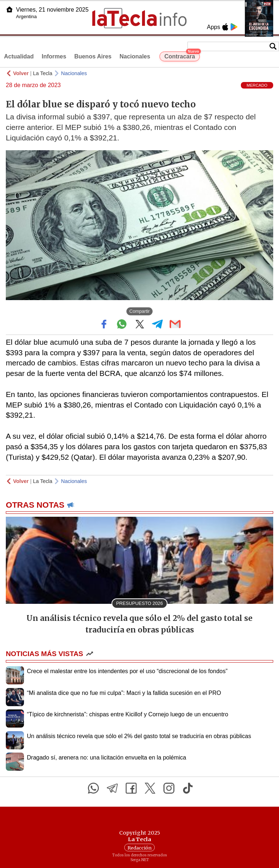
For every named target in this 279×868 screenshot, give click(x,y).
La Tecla (43, 73)
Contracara (182, 56)
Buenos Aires (93, 56)
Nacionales (135, 56)
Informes (54, 56)
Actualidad (19, 56)
